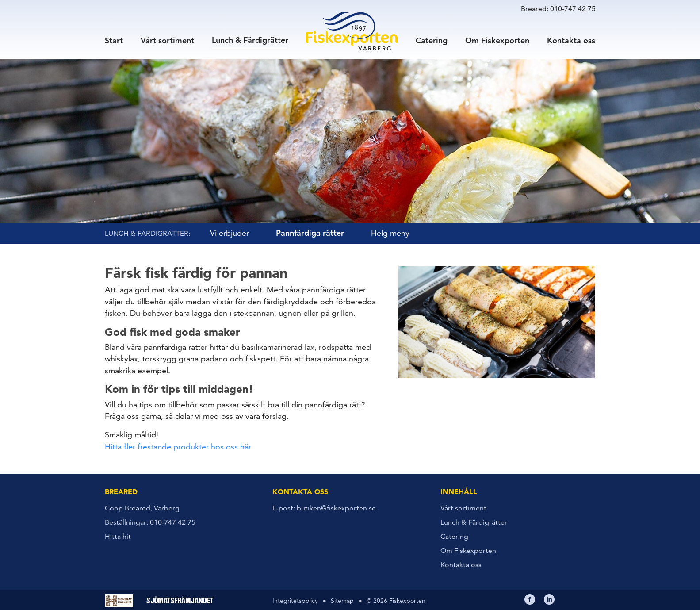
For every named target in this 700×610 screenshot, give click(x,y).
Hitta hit (118, 536)
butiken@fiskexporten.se (336, 508)
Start (114, 40)
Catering (432, 40)
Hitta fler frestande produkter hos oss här (178, 447)
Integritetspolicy (295, 601)
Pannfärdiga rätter (310, 233)
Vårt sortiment (167, 40)
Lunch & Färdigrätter (250, 40)
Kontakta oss (571, 40)
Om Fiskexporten (497, 40)
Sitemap (342, 601)
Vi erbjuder (230, 233)
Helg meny (390, 233)
